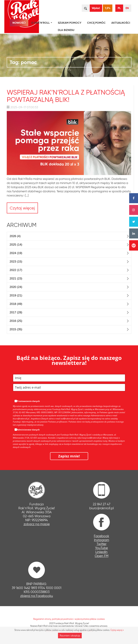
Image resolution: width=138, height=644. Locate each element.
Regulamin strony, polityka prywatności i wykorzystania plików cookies (69, 619)
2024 (16, 253)
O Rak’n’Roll (42, 23)
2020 (16, 287)
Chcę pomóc (96, 23)
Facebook (101, 536)
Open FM (102, 556)
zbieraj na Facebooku (37, 596)
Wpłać (96, 8)
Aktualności (121, 23)
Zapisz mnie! (69, 456)
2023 (16, 262)
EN (127, 8)
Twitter (102, 544)
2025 (16, 245)
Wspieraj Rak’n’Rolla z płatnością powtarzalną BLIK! (66, 96)
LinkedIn (101, 552)
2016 (16, 321)
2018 (16, 304)
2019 (16, 295)
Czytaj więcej (22, 208)
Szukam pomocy (70, 23)
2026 (15, 236)
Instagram (102, 540)
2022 (16, 270)
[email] (69, 387)
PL (119, 8)
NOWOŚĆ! (19, 23)
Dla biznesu (66, 30)
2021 (16, 279)
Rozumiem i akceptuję (70, 635)
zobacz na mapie (37, 524)
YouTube (101, 548)
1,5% (108, 8)
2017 (16, 312)
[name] (69, 378)
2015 (16, 329)
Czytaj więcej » (117, 630)
